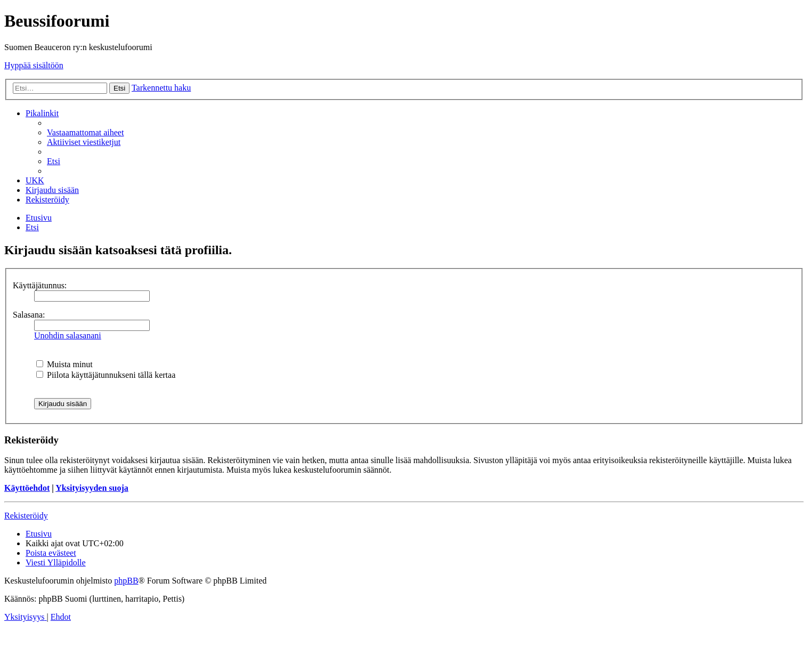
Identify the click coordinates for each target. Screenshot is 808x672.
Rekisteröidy (26, 516)
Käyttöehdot (27, 488)
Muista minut (64, 364)
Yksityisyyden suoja (92, 488)
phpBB (126, 581)
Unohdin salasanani (68, 335)
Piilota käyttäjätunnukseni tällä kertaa (106, 375)
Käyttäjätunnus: (40, 285)
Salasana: (29, 315)
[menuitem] (85, 132)
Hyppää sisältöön (34, 65)
